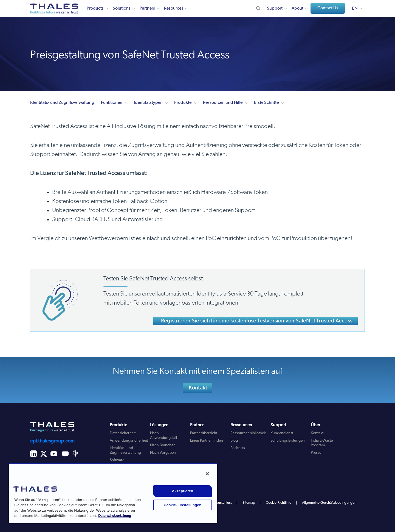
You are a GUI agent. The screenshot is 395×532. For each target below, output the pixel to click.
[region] (113, 493)
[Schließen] (207, 474)
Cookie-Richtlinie (279, 503)
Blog (234, 441)
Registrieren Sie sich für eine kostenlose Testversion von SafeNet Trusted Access (257, 321)
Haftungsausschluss (217, 503)
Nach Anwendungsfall (163, 436)
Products (95, 9)
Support (275, 9)
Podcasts (238, 448)
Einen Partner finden (207, 441)
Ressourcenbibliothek (248, 433)
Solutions (122, 9)
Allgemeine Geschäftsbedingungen (329, 503)
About (297, 9)
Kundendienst (282, 433)
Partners (147, 9)
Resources (174, 9)
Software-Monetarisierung (123, 463)
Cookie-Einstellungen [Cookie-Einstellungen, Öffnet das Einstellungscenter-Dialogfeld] (183, 505)
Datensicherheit (123, 433)
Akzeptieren (183, 491)
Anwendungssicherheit (129, 441)
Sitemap (249, 503)
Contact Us (328, 8)
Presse (316, 453)
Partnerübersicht (204, 433)
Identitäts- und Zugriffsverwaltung (62, 103)
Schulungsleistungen (288, 441)
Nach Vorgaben (163, 453)
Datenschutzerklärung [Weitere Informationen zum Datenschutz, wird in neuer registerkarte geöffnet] (115, 516)
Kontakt (198, 388)
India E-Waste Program (322, 443)
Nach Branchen (163, 445)
